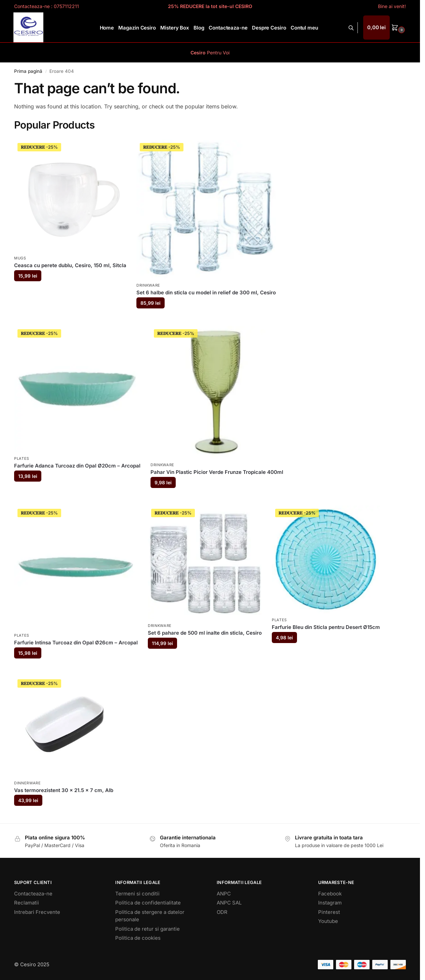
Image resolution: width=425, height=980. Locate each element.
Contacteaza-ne (33, 894)
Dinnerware (28, 783)
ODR (222, 912)
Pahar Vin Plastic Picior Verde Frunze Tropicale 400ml (217, 472)
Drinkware (148, 285)
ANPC (224, 894)
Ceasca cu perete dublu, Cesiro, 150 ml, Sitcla (70, 265)
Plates (22, 458)
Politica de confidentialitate (148, 903)
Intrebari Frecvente (37, 912)
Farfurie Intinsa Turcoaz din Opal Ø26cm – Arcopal (76, 643)
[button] (385, 28)
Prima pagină (28, 71)
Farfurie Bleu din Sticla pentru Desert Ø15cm (326, 627)
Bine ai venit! (392, 6)
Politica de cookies (138, 938)
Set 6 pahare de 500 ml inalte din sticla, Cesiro (205, 633)
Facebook (330, 894)
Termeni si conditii (137, 894)
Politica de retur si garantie (147, 929)
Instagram (330, 903)
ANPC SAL (229, 903)
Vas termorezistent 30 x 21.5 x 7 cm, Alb (64, 790)
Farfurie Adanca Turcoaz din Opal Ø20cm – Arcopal (77, 466)
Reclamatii (27, 903)
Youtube (328, 921)
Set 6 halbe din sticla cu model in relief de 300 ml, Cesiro (206, 292)
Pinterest (329, 912)
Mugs (20, 258)
